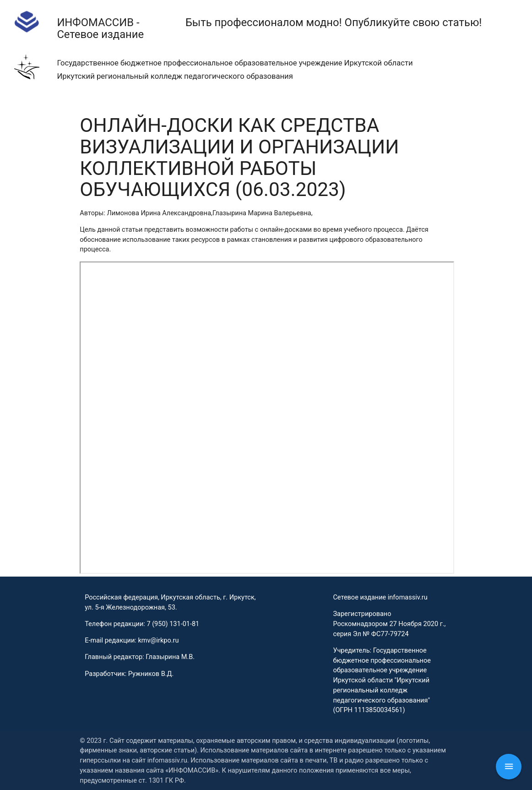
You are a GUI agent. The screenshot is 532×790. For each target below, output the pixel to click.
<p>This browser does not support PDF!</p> (267, 418)
